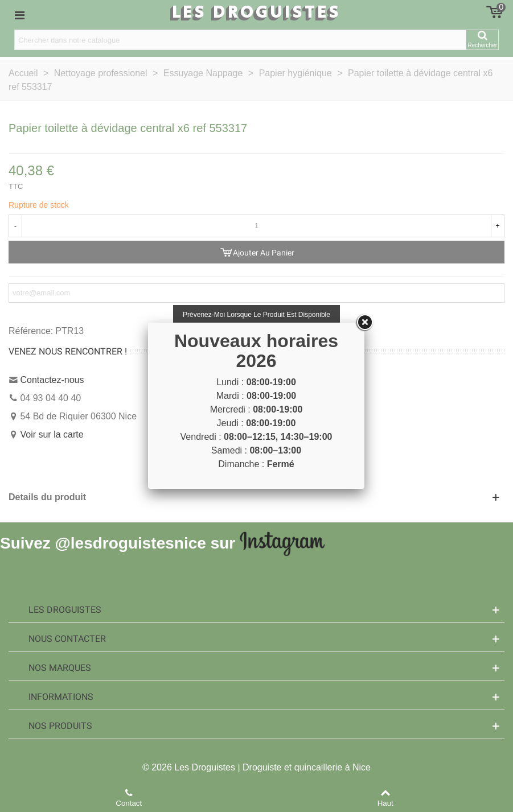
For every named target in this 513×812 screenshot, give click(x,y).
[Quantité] (256, 226)
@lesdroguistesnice (130, 543)
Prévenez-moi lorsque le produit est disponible (256, 315)
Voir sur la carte (52, 434)
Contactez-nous (52, 380)
